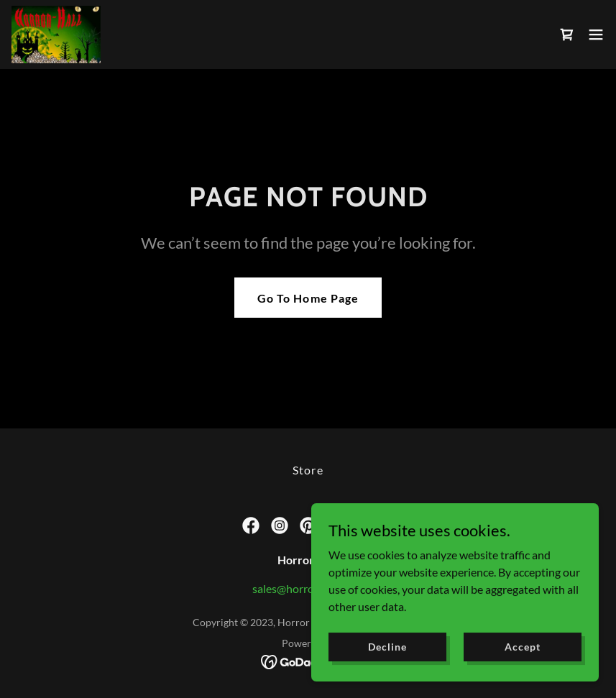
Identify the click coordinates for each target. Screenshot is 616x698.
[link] (56, 35)
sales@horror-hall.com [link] (308, 588)
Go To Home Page (308, 298)
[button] (596, 35)
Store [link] (308, 470)
